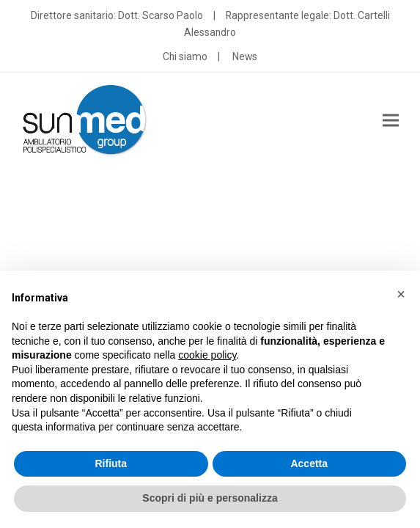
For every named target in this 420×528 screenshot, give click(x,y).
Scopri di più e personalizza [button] (210, 498)
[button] (391, 121)
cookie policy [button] (207, 355)
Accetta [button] (309, 463)
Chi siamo (185, 56)
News (245, 56)
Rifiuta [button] (111, 463)
